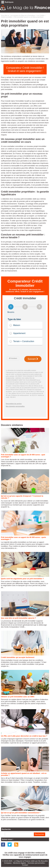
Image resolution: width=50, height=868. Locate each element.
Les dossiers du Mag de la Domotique (23, 15)
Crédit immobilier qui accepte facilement (18, 657)
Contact (25, 865)
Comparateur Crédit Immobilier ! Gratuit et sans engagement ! (25, 69)
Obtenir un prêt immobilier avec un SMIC (18, 697)
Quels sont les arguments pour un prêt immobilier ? (22, 579)
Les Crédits (41, 15)
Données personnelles (36, 863)
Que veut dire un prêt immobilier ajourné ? (19, 618)
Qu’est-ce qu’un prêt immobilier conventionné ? (21, 813)
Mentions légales (20, 863)
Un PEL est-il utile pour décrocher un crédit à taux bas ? (24, 736)
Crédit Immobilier (7, 17)
